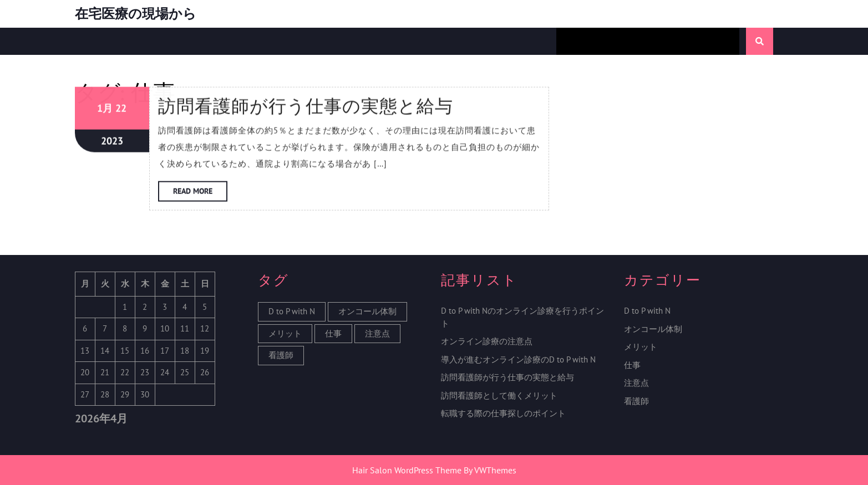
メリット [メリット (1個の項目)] (285, 333)
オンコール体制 (653, 329)
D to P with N (647, 311)
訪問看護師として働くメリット (499, 395)
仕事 (632, 365)
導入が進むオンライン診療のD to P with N (518, 359)
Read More (200, 52)
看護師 (636, 401)
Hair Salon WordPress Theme (407, 470)
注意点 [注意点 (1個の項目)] (377, 333)
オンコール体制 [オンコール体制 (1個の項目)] (367, 311)
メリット (641, 347)
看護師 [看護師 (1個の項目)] (281, 355)
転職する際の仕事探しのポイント (503, 413)
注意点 (636, 383)
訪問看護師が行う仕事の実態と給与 (507, 377)
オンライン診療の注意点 (487, 341)
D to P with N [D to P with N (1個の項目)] (292, 311)
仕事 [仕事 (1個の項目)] (333, 333)
